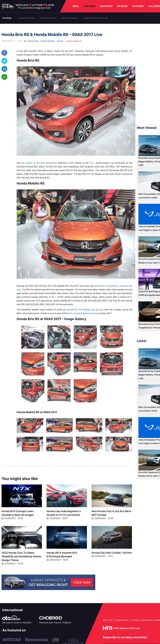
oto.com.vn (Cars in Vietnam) (17, 622)
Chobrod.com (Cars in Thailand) (55, 622)
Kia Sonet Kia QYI (48, 18)
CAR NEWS (90, 6)
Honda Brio (33, 41)
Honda (60, 41)
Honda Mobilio (48, 41)
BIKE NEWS (106, 6)
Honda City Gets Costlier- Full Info (112, 553)
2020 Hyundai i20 (70, 18)
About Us (107, 620)
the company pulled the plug (84, 313)
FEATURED (138, 6)
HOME (75, 6)
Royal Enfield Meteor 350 (96, 18)
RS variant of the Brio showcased (39, 163)
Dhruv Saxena (73, 41)
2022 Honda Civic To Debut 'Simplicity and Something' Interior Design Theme (22, 556)
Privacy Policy (122, 620)
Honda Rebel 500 (26, 18)
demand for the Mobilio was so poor (85, 310)
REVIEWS (122, 6)
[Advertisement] (148, 76)
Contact (135, 620)
